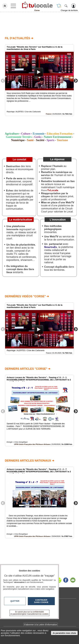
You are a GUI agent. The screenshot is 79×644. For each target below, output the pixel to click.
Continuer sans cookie (41, 601)
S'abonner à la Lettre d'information (41, 625)
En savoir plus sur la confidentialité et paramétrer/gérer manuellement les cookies (30, 613)
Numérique (18, 140)
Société (40, 140)
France (49, 114)
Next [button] (76, 80)
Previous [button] (3, 80)
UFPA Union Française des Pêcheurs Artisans (32, 444)
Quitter (15, 601)
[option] (39, 80)
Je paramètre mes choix (64, 633)
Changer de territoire (69, 10)
